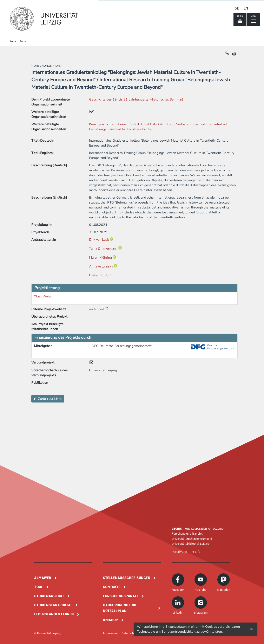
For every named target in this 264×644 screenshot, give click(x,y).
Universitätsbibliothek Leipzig (190, 544)
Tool (39, 587)
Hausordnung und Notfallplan (120, 608)
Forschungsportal (121, 596)
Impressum (110, 633)
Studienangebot (49, 596)
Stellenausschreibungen (127, 578)
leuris (13, 41)
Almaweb (43, 578)
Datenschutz (130, 633)
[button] (227, 54)
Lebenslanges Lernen (54, 614)
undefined (97, 309)
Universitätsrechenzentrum (189, 539)
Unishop (110, 620)
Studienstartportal (53, 605)
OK (251, 629)
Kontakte (112, 587)
